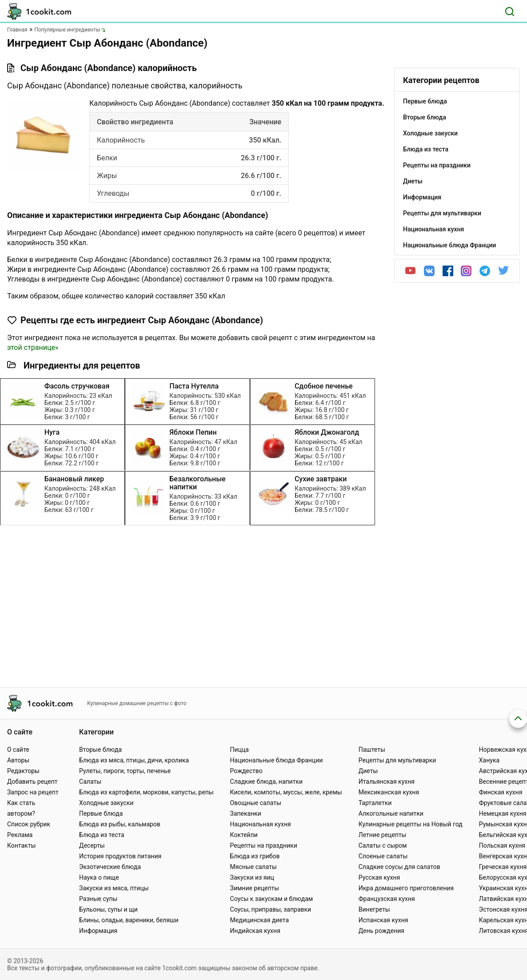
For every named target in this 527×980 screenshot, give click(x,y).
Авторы (18, 760)
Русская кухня (379, 877)
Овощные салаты (256, 803)
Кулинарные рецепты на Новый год (411, 824)
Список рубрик (29, 824)
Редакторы (23, 771)
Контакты (21, 845)
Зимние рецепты (255, 888)
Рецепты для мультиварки (397, 760)
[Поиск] (510, 12)
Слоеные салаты (383, 856)
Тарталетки (375, 803)
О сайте (18, 750)
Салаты (90, 782)
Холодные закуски (106, 803)
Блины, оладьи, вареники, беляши (129, 920)
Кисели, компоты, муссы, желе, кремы (286, 792)
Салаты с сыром (383, 845)
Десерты (92, 845)
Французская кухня (387, 899)
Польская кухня (502, 845)
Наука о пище (99, 877)
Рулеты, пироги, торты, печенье (125, 771)
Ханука (489, 760)
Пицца (240, 750)
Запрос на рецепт (33, 792)
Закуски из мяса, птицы (114, 888)
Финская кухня (501, 792)
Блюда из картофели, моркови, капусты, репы (146, 792)
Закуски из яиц (252, 877)
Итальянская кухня (387, 782)
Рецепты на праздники (264, 845)
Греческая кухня (503, 867)
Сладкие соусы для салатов (399, 867)
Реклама (20, 835)
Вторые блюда (100, 750)
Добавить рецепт (32, 782)
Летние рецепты (383, 835)
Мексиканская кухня (389, 792)
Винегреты (374, 909)
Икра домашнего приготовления (406, 888)
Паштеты (372, 750)
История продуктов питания (120, 856)
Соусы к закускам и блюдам (272, 899)
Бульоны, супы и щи (108, 909)
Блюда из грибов (255, 856)
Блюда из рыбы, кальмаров (120, 824)
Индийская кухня (255, 931)
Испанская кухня (383, 920)
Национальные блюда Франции (277, 760)
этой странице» (33, 347)
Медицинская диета (260, 920)
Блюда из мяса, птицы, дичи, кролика (134, 760)
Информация (98, 931)
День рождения (381, 931)
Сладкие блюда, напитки (267, 782)
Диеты (368, 771)
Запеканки (246, 813)
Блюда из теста (102, 835)
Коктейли (244, 835)
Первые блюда (101, 813)
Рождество (246, 771)
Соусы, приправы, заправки (271, 909)
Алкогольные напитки (391, 813)
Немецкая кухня (503, 813)
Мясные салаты (254, 867)
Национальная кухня (261, 824)
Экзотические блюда (110, 867)
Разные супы (98, 899)
